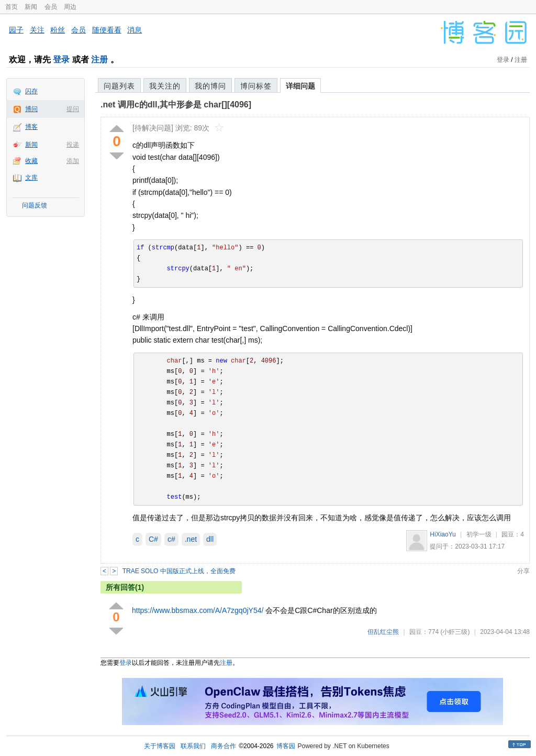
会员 (51, 7)
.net (191, 539)
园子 (16, 30)
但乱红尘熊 (383, 632)
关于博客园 (160, 746)
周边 (70, 7)
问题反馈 (35, 205)
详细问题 (300, 86)
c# (171, 539)
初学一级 (479, 534)
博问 (31, 109)
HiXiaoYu (443, 534)
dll (210, 539)
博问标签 (256, 86)
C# (153, 539)
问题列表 (119, 86)
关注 (37, 30)
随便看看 (107, 30)
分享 (523, 571)
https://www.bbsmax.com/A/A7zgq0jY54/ (198, 610)
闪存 (31, 91)
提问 (73, 109)
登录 (61, 59)
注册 (99, 59)
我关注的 (165, 86)
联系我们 (193, 746)
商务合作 (224, 746)
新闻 (31, 7)
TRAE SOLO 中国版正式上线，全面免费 (179, 571)
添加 (73, 161)
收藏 (31, 161)
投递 (73, 145)
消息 (135, 30)
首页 (12, 7)
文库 (31, 178)
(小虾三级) (455, 632)
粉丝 (58, 30)
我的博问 (210, 86)
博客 (31, 127)
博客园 (286, 746)
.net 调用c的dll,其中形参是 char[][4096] (176, 105)
